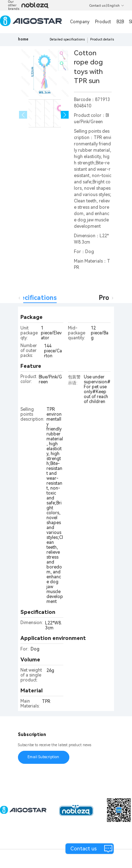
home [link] (23, 39)
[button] (65, 115)
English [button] (116, 6)
